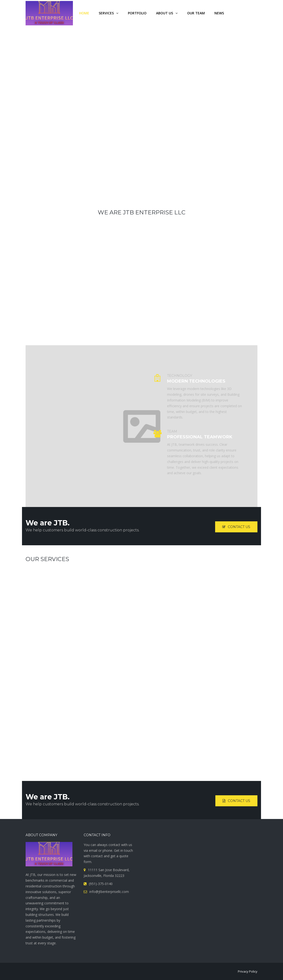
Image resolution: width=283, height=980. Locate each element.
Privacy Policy (248, 971)
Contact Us (236, 527)
